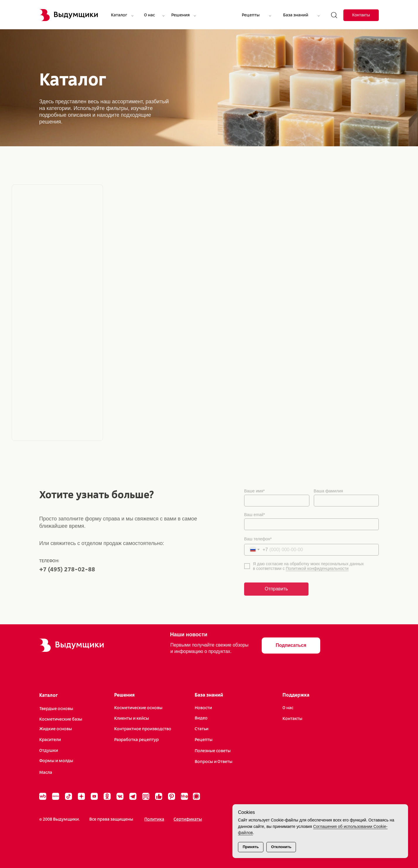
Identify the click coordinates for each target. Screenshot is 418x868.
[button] (291, 646)
